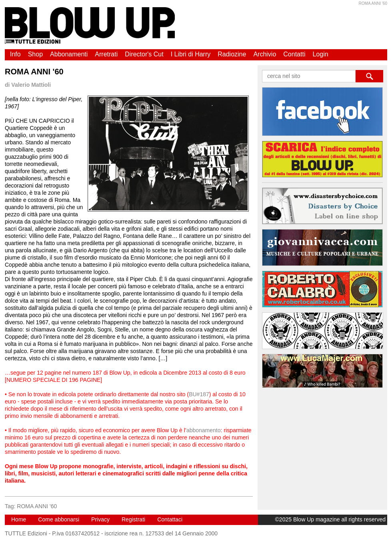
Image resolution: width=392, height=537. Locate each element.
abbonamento (204, 430)
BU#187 (199, 394)
